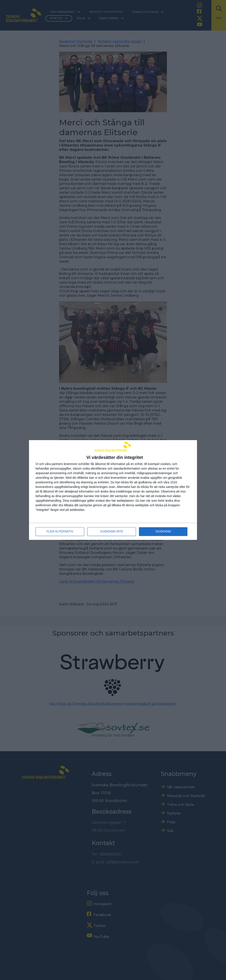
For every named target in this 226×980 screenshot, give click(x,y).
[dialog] (113, 490)
